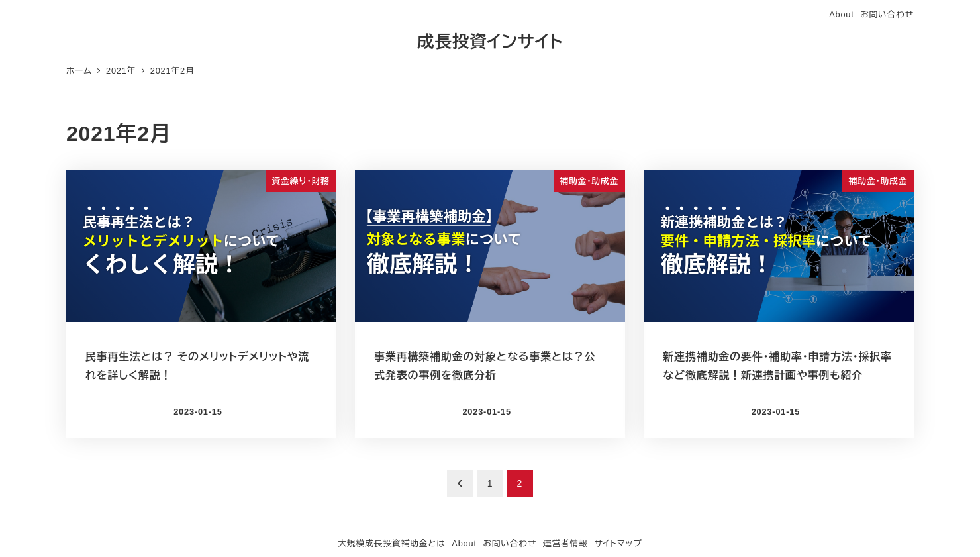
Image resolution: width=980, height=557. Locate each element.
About (841, 14)
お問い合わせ (887, 14)
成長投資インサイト (490, 42)
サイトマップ (618, 543)
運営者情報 (565, 543)
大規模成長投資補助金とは (391, 543)
